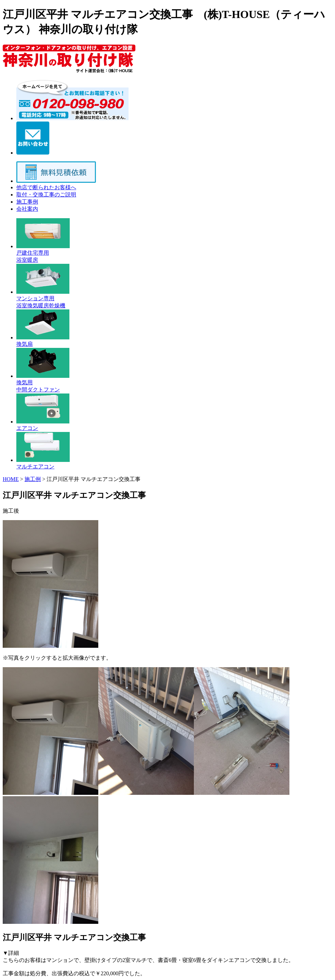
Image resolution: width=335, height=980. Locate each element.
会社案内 (27, 209)
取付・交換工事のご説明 (46, 195)
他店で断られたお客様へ (46, 187)
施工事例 (27, 202)
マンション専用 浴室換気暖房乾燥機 (43, 299)
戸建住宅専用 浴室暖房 (43, 253)
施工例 (33, 479)
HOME (11, 479)
